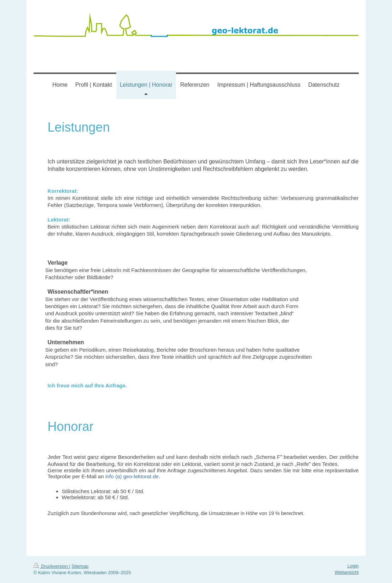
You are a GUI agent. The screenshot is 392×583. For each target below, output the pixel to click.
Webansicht (347, 572)
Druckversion (51, 566)
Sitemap (80, 566)
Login (353, 566)
